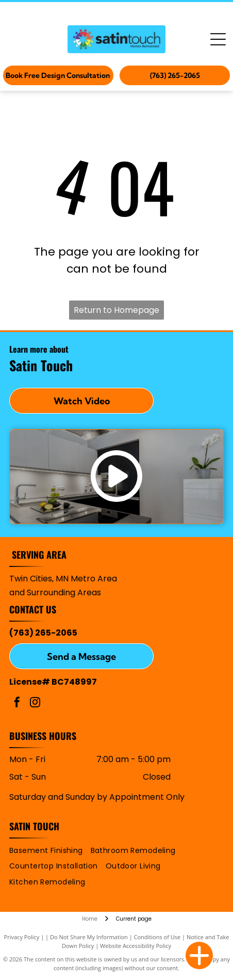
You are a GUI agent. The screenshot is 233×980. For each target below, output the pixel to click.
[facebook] (17, 704)
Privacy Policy (22, 937)
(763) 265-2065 (43, 633)
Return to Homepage (116, 310)
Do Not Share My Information (89, 937)
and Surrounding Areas (55, 592)
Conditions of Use (157, 937)
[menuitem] (50, 851)
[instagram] (35, 704)
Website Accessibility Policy (136, 946)
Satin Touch (34, 826)
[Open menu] (218, 39)
